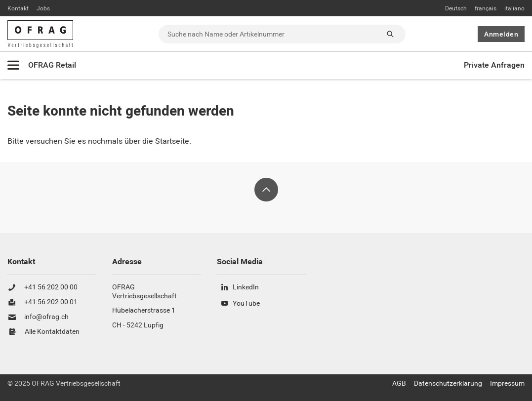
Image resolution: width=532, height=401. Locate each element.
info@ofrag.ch (46, 317)
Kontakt (18, 8)
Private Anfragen (494, 65)
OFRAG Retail (52, 65)
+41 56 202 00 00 (51, 287)
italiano (514, 8)
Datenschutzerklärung (448, 383)
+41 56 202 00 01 (51, 302)
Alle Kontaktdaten (52, 332)
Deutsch (456, 8)
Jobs (43, 8)
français (486, 8)
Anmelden (501, 34)
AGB (399, 383)
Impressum (507, 383)
